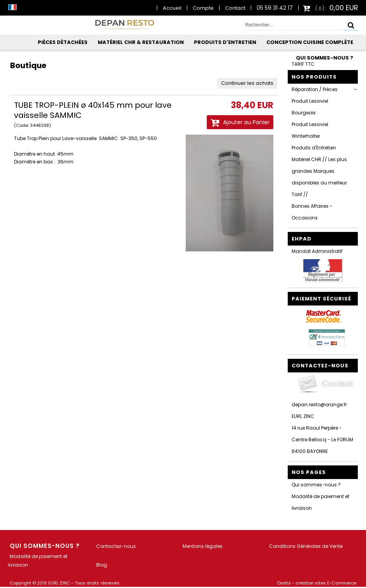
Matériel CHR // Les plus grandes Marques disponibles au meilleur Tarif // (319, 177)
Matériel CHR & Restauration (141, 42)
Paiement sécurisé (321, 299)
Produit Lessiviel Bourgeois (310, 107)
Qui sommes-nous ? (325, 58)
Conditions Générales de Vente (306, 546)
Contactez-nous (116, 546)
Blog (102, 565)
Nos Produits (314, 77)
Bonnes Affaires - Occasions (312, 212)
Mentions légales (203, 546)
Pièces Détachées (63, 42)
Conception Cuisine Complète (310, 42)
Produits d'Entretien (225, 42)
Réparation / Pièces (315, 89)
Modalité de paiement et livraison (320, 502)
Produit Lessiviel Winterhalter (310, 130)
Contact (235, 8)
